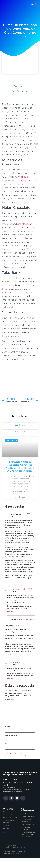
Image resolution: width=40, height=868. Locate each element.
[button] (13, 91)
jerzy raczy (16, 589)
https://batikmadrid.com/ (15, 293)
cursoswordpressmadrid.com (13, 792)
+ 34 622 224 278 (9, 787)
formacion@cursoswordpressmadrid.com (17, 790)
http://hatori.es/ (16, 322)
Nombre (9, 727)
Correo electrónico (13, 735)
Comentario (10, 700)
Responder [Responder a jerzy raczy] (10, 612)
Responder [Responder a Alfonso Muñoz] (8, 581)
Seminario (20, 425)
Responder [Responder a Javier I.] (8, 654)
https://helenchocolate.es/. (16, 224)
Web (7, 744)
